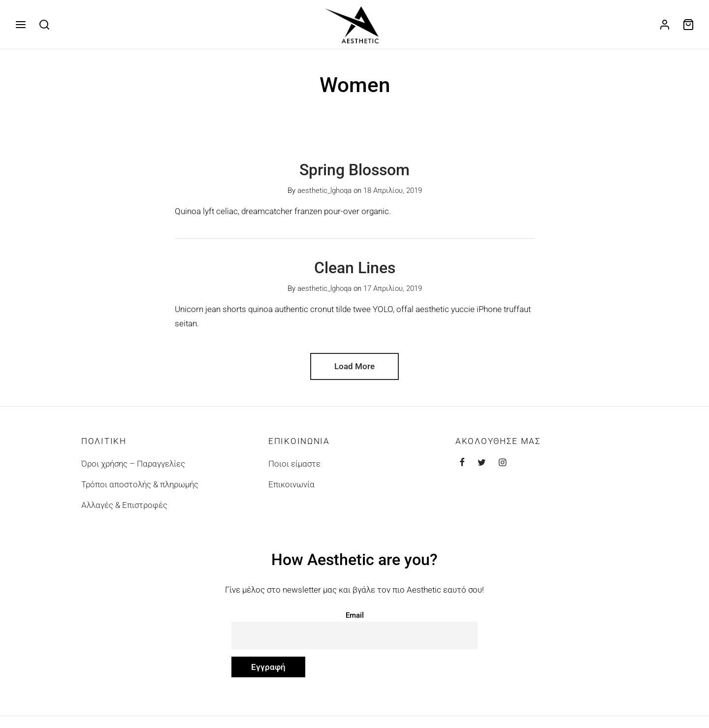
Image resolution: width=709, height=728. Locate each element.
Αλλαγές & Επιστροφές (124, 510)
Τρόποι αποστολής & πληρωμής (140, 490)
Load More (354, 372)
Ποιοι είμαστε (294, 469)
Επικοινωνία (291, 490)
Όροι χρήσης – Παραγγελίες (133, 469)
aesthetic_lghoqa (324, 196)
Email (355, 621)
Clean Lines (355, 274)
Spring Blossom (354, 175)
